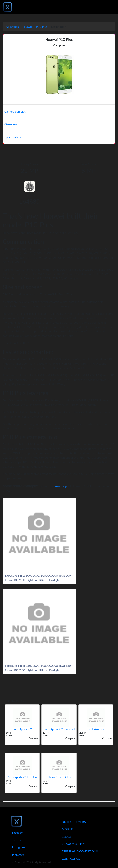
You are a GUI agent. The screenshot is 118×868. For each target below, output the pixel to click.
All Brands (12, 27)
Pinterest (18, 855)
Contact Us (71, 859)
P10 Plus (42, 27)
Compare (59, 45)
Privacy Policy (73, 844)
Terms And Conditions (80, 851)
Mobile (67, 829)
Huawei (27, 27)
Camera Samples (15, 111)
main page (61, 486)
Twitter (17, 840)
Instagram (18, 847)
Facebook (18, 832)
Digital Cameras (75, 822)
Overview (11, 124)
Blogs (66, 836)
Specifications (13, 137)
